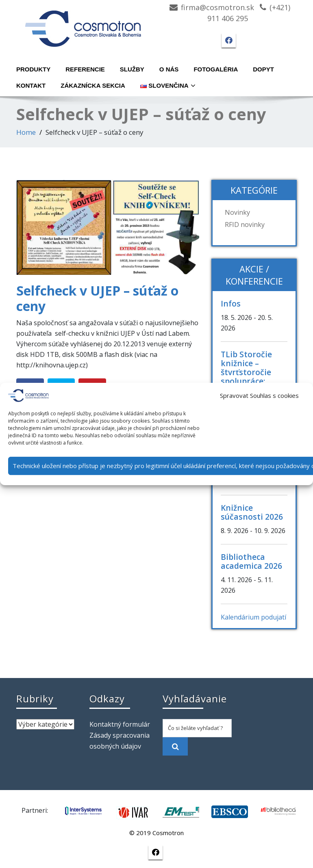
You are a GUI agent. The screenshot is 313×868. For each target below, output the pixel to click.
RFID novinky (245, 225)
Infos (231, 303)
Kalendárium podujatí (253, 617)
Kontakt (31, 85)
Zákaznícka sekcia (93, 85)
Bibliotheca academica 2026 (251, 561)
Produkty (33, 69)
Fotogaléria (216, 69)
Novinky (237, 212)
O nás (169, 69)
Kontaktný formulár (120, 724)
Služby (132, 69)
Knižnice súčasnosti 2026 (252, 512)
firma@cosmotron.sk (217, 7)
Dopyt (263, 69)
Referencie (85, 69)
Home (26, 132)
